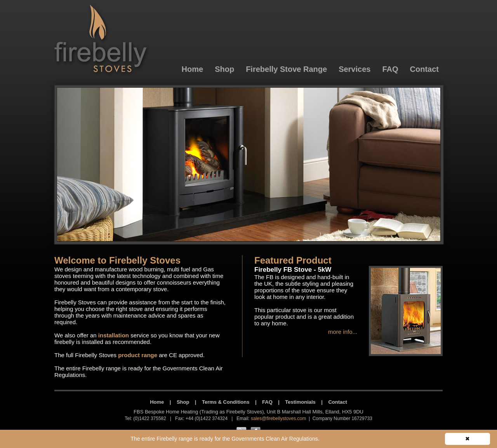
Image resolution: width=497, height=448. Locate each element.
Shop (183, 402)
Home (157, 402)
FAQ (267, 402)
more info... (343, 332)
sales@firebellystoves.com (278, 418)
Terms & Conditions (226, 402)
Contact (337, 402)
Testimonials (300, 402)
